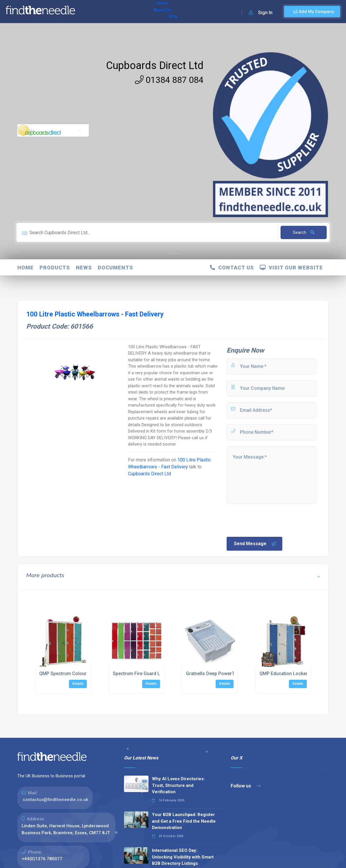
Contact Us (232, 268)
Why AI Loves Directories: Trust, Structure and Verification (178, 785)
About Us (109, 12)
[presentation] (270, 520)
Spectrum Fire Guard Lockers (144, 674)
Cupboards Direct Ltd (155, 66)
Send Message (255, 544)
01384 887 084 (169, 80)
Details (78, 684)
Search (304, 232)
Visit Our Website (291, 268)
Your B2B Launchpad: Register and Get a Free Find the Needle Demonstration (184, 821)
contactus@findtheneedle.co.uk (56, 800)
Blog (129, 12)
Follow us (246, 786)
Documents (115, 268)
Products (55, 268)
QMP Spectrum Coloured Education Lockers (86, 674)
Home (87, 12)
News (84, 268)
